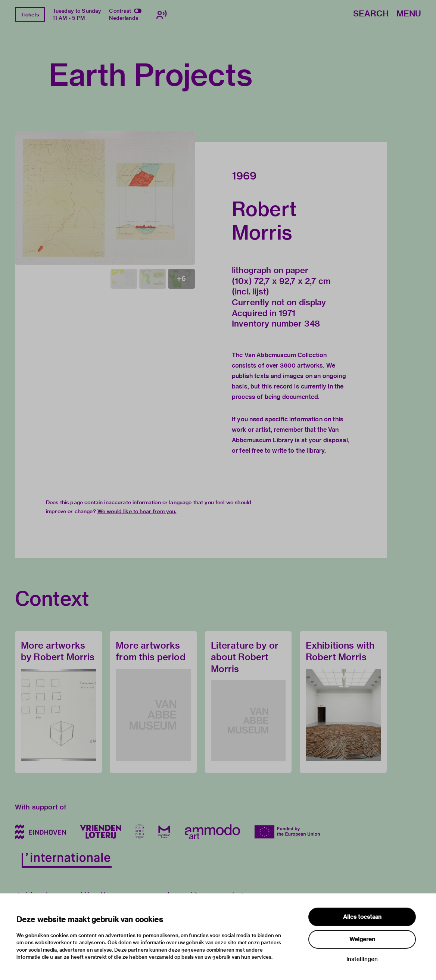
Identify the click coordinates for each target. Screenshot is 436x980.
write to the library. (299, 451)
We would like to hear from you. (137, 511)
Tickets (30, 15)
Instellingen (362, 959)
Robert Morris (264, 221)
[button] (105, 198)
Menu (409, 14)
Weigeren (362, 939)
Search (371, 14)
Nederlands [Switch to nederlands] (124, 18)
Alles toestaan (362, 917)
